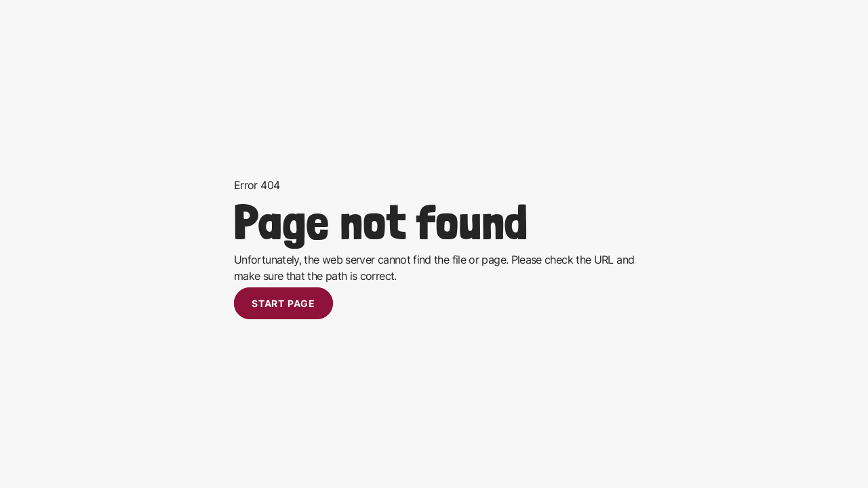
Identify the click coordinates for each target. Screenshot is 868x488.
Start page (283, 303)
